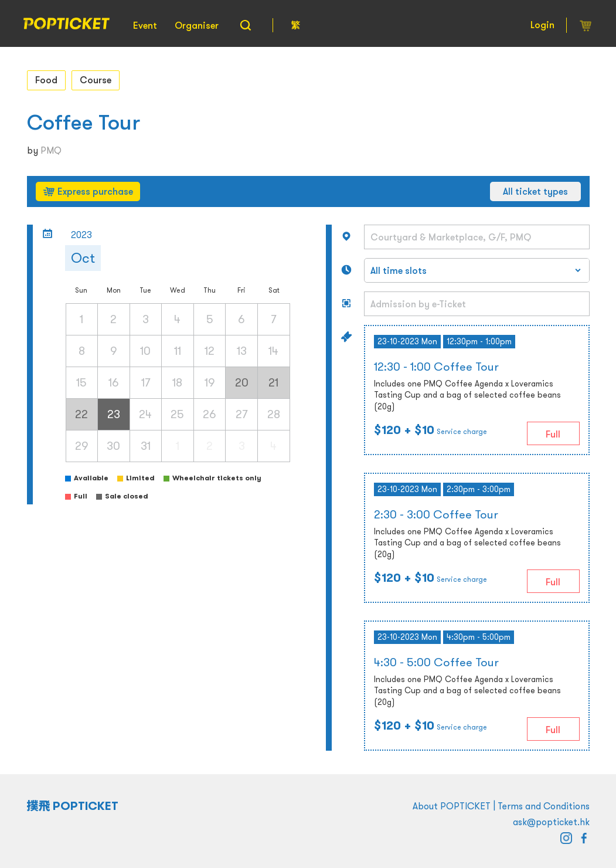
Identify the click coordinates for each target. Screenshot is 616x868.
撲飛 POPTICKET (73, 806)
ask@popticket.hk (551, 822)
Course (96, 80)
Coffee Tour (84, 122)
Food (46, 80)
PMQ (51, 150)
